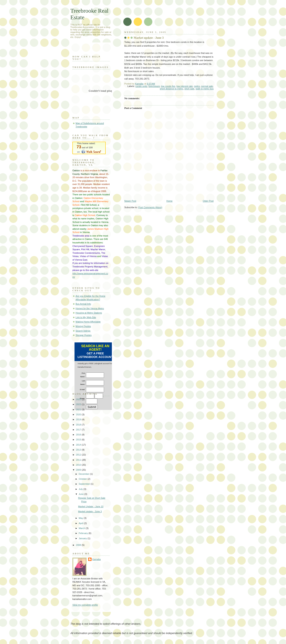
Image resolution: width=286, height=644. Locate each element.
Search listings (83, 331)
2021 (79, 410)
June (81, 494)
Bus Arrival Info (83, 304)
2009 (79, 470)
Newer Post (130, 201)
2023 (79, 404)
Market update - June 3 (90, 511)
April (81, 523)
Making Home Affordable (88, 322)
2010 (79, 465)
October (83, 479)
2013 (79, 450)
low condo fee (168, 86)
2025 (79, 399)
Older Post (208, 201)
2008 (79, 545)
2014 (79, 445)
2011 (79, 460)
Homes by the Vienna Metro (90, 308)
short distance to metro (171, 89)
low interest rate (185, 86)
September (85, 484)
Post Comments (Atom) (150, 207)
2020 (79, 414)
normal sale (207, 86)
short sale (189, 89)
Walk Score (89, 148)
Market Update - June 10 (91, 506)
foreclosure (154, 86)
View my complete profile (85, 605)
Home (169, 201)
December (84, 474)
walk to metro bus (205, 89)
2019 (79, 419)
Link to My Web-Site (86, 317)
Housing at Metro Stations (89, 313)
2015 (79, 440)
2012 (79, 455)
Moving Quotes (83, 326)
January (83, 538)
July (81, 489)
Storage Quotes (84, 335)
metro (197, 86)
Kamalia (97, 559)
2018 (79, 425)
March (82, 528)
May (81, 518)
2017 (79, 430)
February (84, 533)
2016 (79, 435)
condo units (141, 86)
